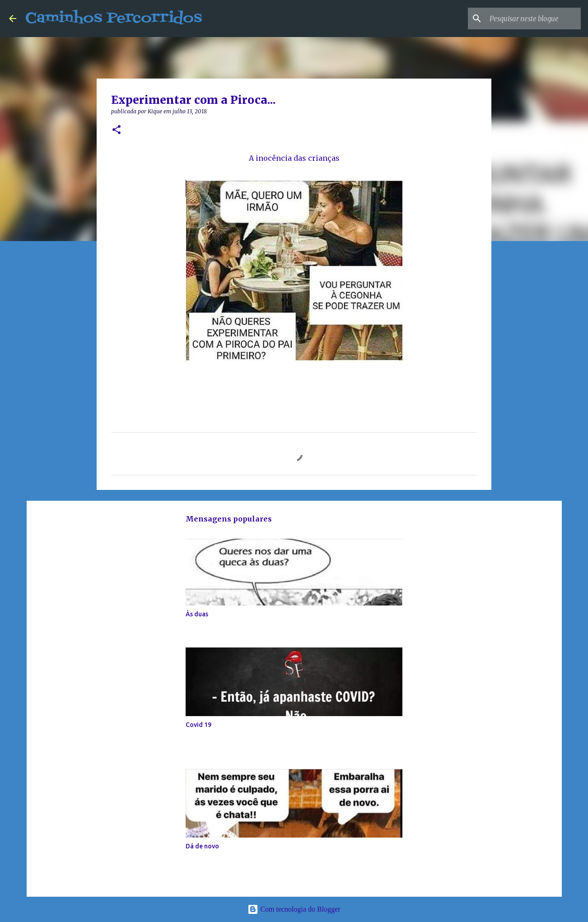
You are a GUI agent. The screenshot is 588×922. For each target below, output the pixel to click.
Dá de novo (202, 846)
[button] (117, 130)
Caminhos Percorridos (114, 18)
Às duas (197, 614)
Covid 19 (198, 725)
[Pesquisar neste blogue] (533, 19)
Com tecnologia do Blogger (294, 909)
